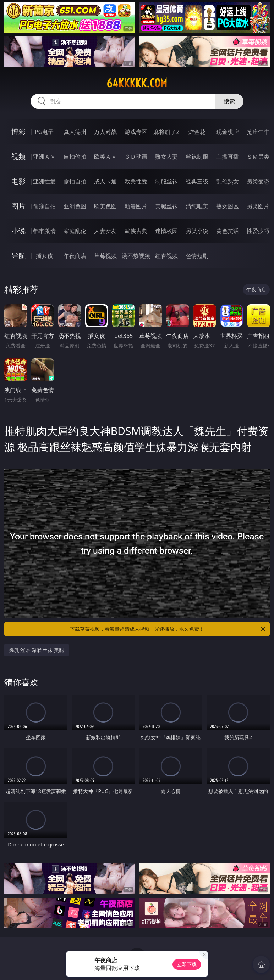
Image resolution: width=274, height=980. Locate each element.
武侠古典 (136, 231)
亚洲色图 (75, 206)
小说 (18, 231)
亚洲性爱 (44, 181)
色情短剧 (197, 256)
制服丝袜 (166, 181)
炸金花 (197, 132)
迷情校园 (166, 231)
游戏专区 (136, 132)
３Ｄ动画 (136, 157)
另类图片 (258, 206)
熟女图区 (228, 206)
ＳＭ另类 (258, 157)
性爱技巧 (258, 231)
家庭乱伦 (75, 231)
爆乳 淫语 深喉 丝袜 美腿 (37, 650)
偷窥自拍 (44, 206)
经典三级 (197, 181)
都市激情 (44, 231)
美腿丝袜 (166, 206)
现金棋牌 (228, 132)
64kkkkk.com (137, 83)
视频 (18, 156)
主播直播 (228, 157)
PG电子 (44, 132)
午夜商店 (75, 256)
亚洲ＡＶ (44, 157)
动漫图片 (136, 206)
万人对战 (105, 132)
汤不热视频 (136, 256)
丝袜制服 (197, 157)
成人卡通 (105, 181)
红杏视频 (166, 256)
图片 (18, 206)
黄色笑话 (228, 231)
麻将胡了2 (166, 132)
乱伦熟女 (228, 181)
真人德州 (75, 132)
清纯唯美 (197, 206)
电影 (18, 181)
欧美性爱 (136, 181)
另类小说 (197, 231)
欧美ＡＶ (105, 157)
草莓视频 (105, 256)
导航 (18, 256)
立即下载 (187, 964)
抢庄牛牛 (258, 132)
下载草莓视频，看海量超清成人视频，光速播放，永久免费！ (168, 629)
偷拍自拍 (75, 181)
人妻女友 (105, 231)
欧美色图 (105, 206)
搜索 (229, 101)
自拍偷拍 (75, 157)
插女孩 (44, 256)
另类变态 (258, 181)
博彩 (18, 132)
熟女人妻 (166, 157)
